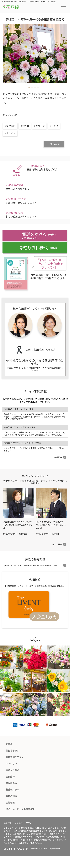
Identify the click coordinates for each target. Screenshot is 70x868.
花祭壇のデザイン (16, 199)
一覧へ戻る (54, 144)
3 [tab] (35, 87)
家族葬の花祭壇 (15, 213)
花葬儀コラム (12, 789)
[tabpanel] (35, 53)
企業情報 (7, 823)
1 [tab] (29, 87)
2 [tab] (32, 87)
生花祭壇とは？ (36, 166)
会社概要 (10, 802)
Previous (7, 53)
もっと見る (57, 544)
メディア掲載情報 (35, 391)
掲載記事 (58, 457)
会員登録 (10, 776)
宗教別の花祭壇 (15, 185)
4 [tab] (38, 87)
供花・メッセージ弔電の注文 (20, 809)
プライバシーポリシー (24, 823)
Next (63, 53)
